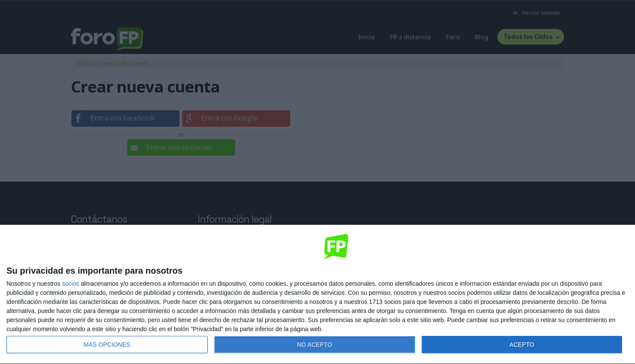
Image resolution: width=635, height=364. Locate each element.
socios (71, 284)
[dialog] (317, 295)
